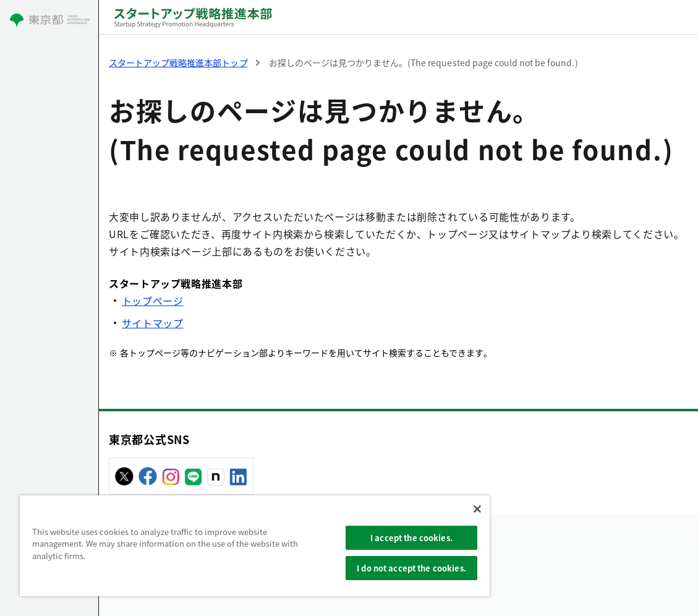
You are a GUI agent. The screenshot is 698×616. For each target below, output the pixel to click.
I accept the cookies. (411, 538)
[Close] (477, 509)
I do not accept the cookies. (411, 568)
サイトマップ (153, 323)
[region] (255, 546)
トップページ (153, 301)
